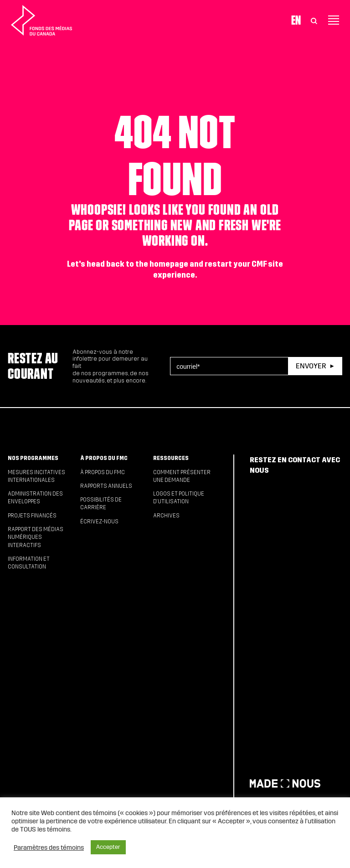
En (296, 20)
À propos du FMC (104, 458)
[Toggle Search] (314, 20)
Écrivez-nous (99, 522)
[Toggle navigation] (334, 20)
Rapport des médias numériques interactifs (36, 537)
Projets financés (32, 516)
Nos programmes (33, 458)
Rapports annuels (106, 486)
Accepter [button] (108, 847)
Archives (166, 516)
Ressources (171, 458)
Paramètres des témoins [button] (49, 847)
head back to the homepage (137, 264)
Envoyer (311, 366)
